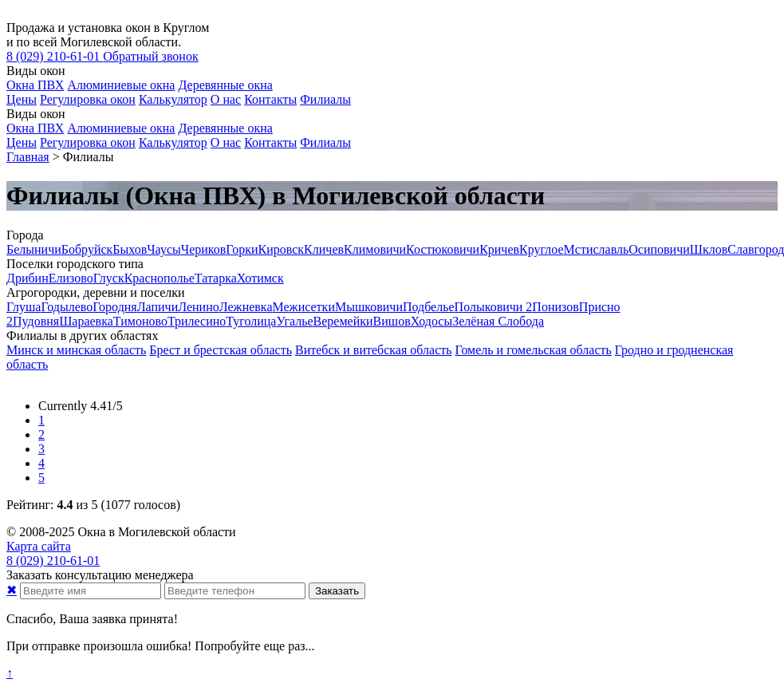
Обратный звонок (150, 56)
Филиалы (325, 99)
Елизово (71, 278)
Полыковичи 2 (494, 307)
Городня (114, 307)
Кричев (499, 249)
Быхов (130, 249)
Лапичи (158, 307)
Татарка (216, 278)
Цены (22, 99)
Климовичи (375, 249)
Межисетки (303, 307)
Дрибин (28, 278)
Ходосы (431, 321)
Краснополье (160, 278)
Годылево (67, 307)
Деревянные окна (225, 85)
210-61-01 (55, 56)
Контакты (270, 99)
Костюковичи (443, 249)
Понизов (555, 307)
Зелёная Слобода (498, 321)
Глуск (109, 278)
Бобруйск (87, 249)
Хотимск (260, 278)
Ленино (199, 307)
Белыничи (34, 249)
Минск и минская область (76, 350)
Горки (242, 249)
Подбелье (429, 307)
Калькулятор (173, 99)
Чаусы (164, 249)
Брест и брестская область (221, 350)
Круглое (542, 249)
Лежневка (246, 307)
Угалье (294, 321)
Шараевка (86, 321)
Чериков (204, 249)
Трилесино (197, 321)
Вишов (392, 321)
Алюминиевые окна (121, 85)
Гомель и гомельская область (534, 350)
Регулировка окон (88, 99)
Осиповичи (659, 249)
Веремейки (343, 321)
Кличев (324, 249)
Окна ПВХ (35, 85)
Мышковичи (369, 307)
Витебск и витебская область (374, 350)
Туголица (251, 321)
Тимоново (140, 321)
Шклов (709, 249)
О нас (226, 99)
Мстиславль (597, 249)
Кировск (282, 249)
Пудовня (36, 321)
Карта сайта (39, 546)
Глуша (24, 307)
